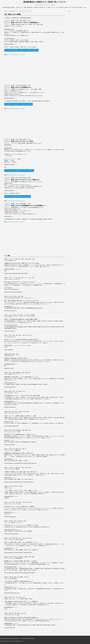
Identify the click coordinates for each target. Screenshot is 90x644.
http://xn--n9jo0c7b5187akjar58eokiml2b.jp (14, 641)
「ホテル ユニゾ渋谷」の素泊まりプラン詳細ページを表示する (19, 171)
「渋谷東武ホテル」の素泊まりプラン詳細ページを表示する (19, 104)
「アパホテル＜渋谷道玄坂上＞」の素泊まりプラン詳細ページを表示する (21, 50)
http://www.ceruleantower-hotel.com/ (17, 201)
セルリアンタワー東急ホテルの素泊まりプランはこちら (18, 196)
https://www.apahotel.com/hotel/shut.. (17, 55)
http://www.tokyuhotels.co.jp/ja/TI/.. (17, 222)
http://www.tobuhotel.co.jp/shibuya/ (17, 109)
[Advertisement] (35, 71)
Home (6, 11)
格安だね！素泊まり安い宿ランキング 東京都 (45, 5)
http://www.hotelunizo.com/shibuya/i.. (17, 175)
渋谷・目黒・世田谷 (23, 11)
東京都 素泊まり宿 (13, 11)
